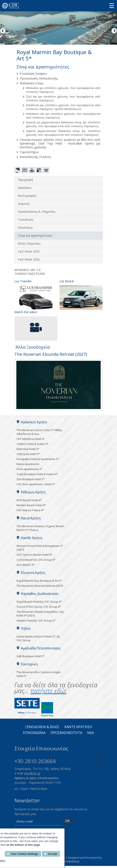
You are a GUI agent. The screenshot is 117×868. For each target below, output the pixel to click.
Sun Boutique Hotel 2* (31, 479)
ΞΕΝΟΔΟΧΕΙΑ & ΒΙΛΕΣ (42, 727)
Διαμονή (24, 204)
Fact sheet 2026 (29, 259)
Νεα (91, 733)
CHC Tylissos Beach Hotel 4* (34, 555)
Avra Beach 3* (26, 565)
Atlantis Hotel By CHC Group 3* (36, 620)
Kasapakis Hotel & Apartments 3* (38, 459)
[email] (38, 822)
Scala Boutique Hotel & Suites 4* (37, 474)
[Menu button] (112, 6)
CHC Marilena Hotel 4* (31, 439)
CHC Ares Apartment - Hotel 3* (36, 484)
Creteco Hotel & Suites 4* (32, 444)
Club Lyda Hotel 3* (28, 454)
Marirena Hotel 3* (28, 449)
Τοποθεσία (25, 220)
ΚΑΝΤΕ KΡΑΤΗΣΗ (78, 727)
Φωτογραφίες (27, 196)
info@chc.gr (32, 773)
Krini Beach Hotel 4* (29, 500)
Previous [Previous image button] (3, 31)
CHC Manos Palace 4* (30, 510)
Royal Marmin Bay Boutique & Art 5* (39, 581)
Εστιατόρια (25, 227)
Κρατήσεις (25, 188)
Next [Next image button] (114, 31)
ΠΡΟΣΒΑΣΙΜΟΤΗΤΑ (66, 733)
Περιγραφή (25, 180)
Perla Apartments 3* (29, 469)
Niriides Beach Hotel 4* (31, 505)
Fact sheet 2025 (29, 251)
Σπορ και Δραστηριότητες (35, 235)
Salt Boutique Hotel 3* (31, 656)
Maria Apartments (28, 464)
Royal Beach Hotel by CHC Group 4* (39, 602)
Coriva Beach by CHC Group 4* (36, 560)
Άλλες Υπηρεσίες (29, 243)
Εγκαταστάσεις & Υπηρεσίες (37, 212)
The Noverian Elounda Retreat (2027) (40, 586)
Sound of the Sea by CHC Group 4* (39, 607)
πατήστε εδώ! (48, 691)
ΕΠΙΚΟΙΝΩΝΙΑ (34, 733)
